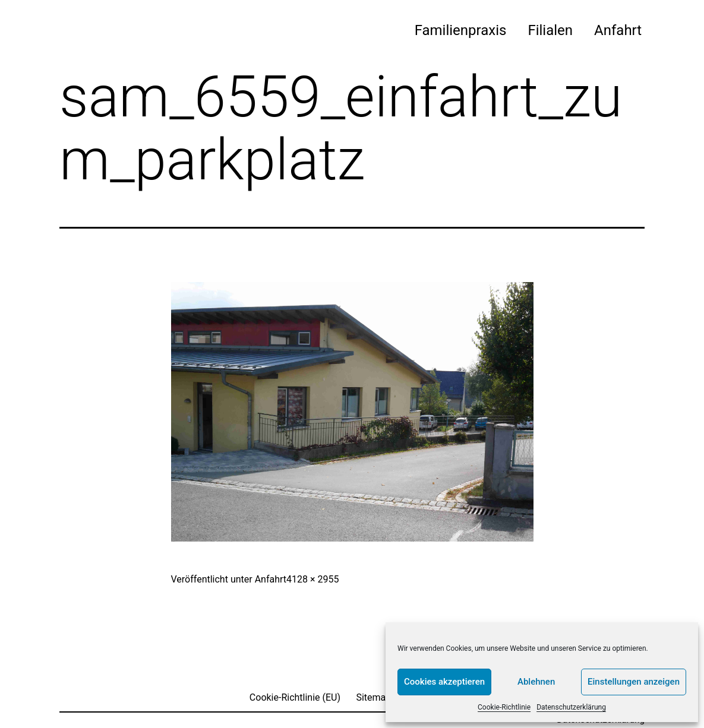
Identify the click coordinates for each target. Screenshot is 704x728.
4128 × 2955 (312, 579)
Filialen (550, 30)
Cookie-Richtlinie (504, 707)
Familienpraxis (461, 30)
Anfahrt (618, 30)
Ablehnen (536, 682)
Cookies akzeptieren (444, 682)
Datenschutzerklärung (571, 707)
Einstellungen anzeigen (634, 682)
